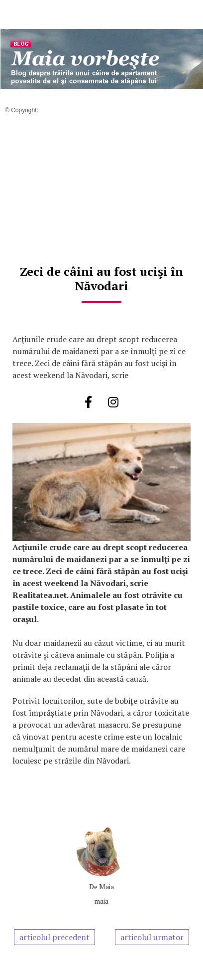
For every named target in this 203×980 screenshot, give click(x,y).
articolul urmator (152, 937)
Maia (106, 886)
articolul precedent (54, 937)
